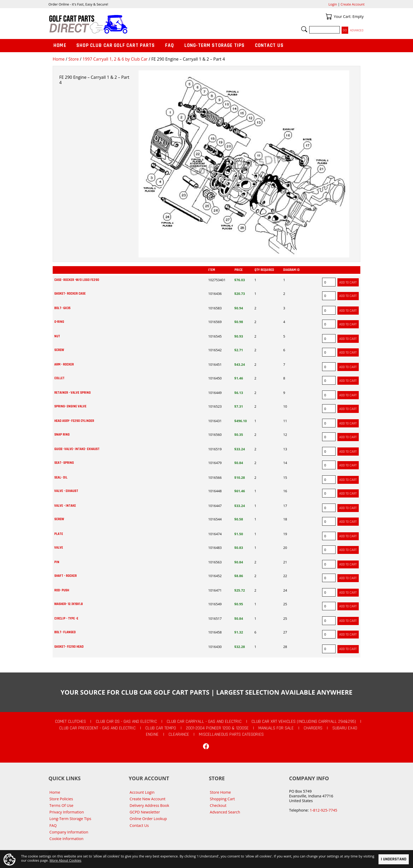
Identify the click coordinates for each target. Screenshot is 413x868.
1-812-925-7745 (323, 810)
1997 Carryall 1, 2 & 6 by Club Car (115, 59)
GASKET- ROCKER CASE (70, 294)
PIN (57, 562)
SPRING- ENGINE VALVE (70, 406)
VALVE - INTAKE (65, 506)
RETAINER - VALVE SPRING (72, 393)
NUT (57, 336)
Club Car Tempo (161, 728)
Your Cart (329, 17)
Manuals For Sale (276, 728)
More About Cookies (65, 860)
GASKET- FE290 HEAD (69, 647)
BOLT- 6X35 (62, 308)
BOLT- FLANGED (65, 632)
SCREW (59, 350)
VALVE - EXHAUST (66, 491)
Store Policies (61, 799)
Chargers (313, 728)
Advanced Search (225, 812)
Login (333, 4)
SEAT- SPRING (64, 463)
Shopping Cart (222, 799)
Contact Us (269, 45)
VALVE (59, 548)
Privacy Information (67, 812)
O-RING (59, 322)
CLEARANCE (179, 734)
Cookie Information (67, 839)
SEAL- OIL (61, 477)
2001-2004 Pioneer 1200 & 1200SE (217, 728)
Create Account (353, 4)
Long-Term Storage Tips (215, 45)
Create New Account (147, 799)
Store (73, 59)
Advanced (357, 30)
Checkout (218, 805)
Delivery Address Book (149, 805)
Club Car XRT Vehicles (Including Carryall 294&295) (304, 721)
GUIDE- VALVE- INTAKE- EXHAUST (77, 449)
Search (304, 29)
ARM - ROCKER (64, 364)
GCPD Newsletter (145, 812)
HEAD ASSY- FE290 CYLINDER (74, 421)
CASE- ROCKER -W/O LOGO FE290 (77, 280)
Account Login (142, 792)
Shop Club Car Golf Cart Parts (116, 45)
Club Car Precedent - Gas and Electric (97, 728)
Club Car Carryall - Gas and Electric (204, 721)
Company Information (69, 832)
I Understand (394, 859)
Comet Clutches (70, 721)
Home (59, 59)
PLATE (59, 534)
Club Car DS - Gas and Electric (126, 721)
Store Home (220, 792)
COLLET (59, 378)
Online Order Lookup (148, 819)
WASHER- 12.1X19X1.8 (68, 604)
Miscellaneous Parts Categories (231, 734)
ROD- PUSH (62, 590)
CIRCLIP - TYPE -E (66, 618)
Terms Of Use (62, 805)
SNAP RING (62, 435)
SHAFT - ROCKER (65, 576)
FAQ (170, 45)
